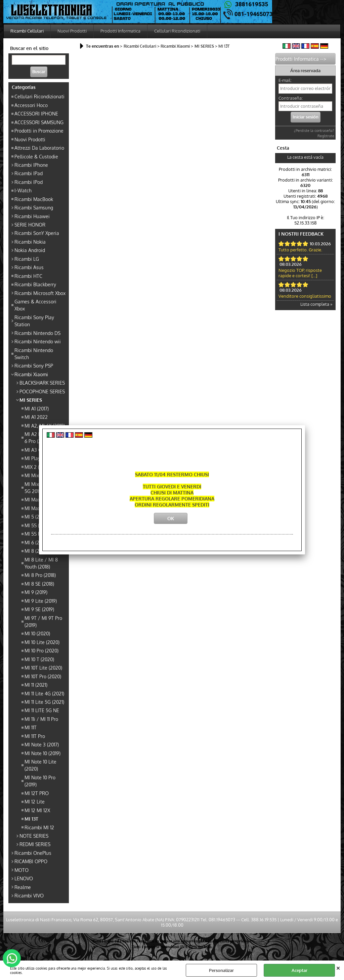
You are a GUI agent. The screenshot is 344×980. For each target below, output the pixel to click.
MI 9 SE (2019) (39, 609)
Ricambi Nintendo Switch (34, 354)
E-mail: (285, 80)
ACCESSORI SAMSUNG (39, 122)
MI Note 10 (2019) (42, 753)
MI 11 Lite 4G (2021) (44, 693)
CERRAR (338, 967)
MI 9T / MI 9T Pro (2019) (43, 621)
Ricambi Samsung (34, 207)
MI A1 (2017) (37, 408)
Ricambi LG (27, 259)
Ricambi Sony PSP (34, 365)
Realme (23, 887)
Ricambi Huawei (32, 216)
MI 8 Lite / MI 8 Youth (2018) (41, 563)
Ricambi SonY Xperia (37, 233)
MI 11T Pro (35, 736)
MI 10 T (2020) (39, 659)
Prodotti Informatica (120, 31)
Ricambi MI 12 (39, 827)
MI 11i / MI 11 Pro (41, 719)
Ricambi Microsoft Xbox (40, 293)
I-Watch (23, 190)
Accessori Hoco (31, 105)
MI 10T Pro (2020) (43, 676)
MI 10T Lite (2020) (43, 668)
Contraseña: (291, 98)
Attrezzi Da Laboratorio (39, 148)
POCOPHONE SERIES (42, 391)
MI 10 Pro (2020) (41, 650)
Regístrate (326, 136)
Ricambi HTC (28, 276)
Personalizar (221, 970)
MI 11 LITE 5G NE (42, 710)
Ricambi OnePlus (33, 853)
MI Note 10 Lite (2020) (40, 765)
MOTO (21, 870)
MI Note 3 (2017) (42, 744)
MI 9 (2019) (36, 592)
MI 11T (31, 727)
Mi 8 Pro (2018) (40, 575)
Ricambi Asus (29, 267)
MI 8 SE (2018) (39, 584)
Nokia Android (30, 250)
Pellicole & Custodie (36, 156)
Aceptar (299, 970)
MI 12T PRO (37, 793)
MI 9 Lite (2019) (41, 601)
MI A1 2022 (36, 417)
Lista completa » (316, 304)
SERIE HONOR (30, 225)
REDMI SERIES (35, 844)
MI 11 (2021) (36, 685)
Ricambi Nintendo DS (37, 333)
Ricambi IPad (29, 173)
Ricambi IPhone (31, 165)
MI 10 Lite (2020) (42, 642)
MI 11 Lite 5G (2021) (44, 702)
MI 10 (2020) (37, 633)
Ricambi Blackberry (35, 284)
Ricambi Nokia (30, 242)
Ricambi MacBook (34, 199)
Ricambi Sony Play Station (34, 321)
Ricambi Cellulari (27, 31)
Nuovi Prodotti (72, 31)
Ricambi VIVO (29, 895)
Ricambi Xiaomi (31, 374)
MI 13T (31, 819)
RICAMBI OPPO (31, 861)
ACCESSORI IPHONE (36, 113)
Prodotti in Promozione (39, 131)
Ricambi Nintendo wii (38, 341)
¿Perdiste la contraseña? (314, 131)
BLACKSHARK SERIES (42, 383)
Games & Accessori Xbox (35, 305)
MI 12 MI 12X (37, 810)
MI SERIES (31, 400)
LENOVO (24, 878)
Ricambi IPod (29, 182)
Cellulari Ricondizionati (177, 31)
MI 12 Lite (35, 801)
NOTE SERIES (34, 836)
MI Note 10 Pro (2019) (40, 781)
